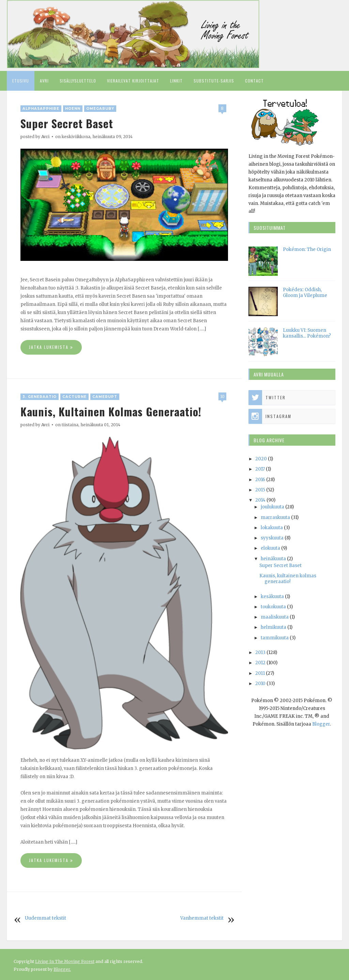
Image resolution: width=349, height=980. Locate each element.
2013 (260, 652)
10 (222, 396)
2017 (260, 469)
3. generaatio (40, 397)
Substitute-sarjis (214, 81)
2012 (260, 663)
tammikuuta (275, 638)
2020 (261, 459)
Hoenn (73, 109)
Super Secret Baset (67, 123)
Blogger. (62, 969)
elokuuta (270, 548)
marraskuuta (275, 517)
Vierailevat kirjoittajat (133, 81)
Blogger (321, 724)
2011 (260, 673)
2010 (260, 684)
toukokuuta (273, 607)
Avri (44, 81)
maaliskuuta (275, 617)
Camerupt (105, 397)
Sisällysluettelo (78, 81)
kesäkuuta (272, 597)
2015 (260, 490)
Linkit (176, 81)
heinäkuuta (273, 559)
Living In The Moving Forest (65, 961)
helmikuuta (274, 627)
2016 (260, 480)
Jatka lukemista (51, 347)
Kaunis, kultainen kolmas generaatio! (111, 411)
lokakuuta (272, 528)
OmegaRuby (100, 109)
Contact (254, 81)
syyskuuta (272, 538)
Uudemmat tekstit (45, 918)
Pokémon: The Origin (307, 249)
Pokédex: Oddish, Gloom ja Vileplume (305, 293)
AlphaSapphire (41, 109)
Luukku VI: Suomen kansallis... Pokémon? (307, 333)
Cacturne (74, 397)
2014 (260, 500)
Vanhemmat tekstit (202, 918)
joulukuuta (272, 507)
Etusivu (21, 81)
